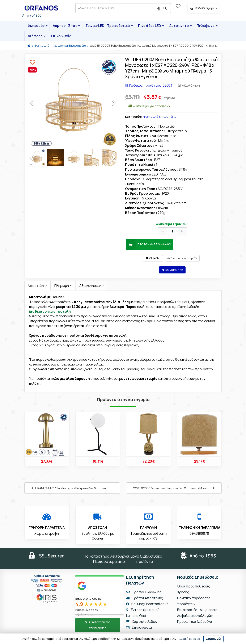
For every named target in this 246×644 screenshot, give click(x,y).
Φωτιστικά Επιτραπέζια (160, 117)
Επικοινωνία (61, 36)
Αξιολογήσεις (90, 286)
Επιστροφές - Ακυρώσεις (197, 610)
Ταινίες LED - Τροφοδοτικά (109, 26)
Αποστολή (36, 286)
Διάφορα (37, 36)
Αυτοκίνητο (181, 26)
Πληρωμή (62, 286)
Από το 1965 (32, 15)
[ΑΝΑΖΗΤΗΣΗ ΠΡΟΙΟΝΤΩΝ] (123, 8)
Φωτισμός (37, 26)
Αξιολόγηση (189, 85)
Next (117, 104)
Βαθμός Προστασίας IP (147, 604)
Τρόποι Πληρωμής (144, 592)
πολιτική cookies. (189, 639)
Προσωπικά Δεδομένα (195, 622)
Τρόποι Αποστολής (145, 598)
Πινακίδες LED (151, 26)
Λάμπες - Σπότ (66, 26)
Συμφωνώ (213, 639)
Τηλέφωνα (207, 26)
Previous (35, 104)
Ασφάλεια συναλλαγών (195, 616)
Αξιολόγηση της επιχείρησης (97, 625)
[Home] (29, 46)
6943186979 (199, 533)
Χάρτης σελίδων (142, 622)
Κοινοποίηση (172, 270)
